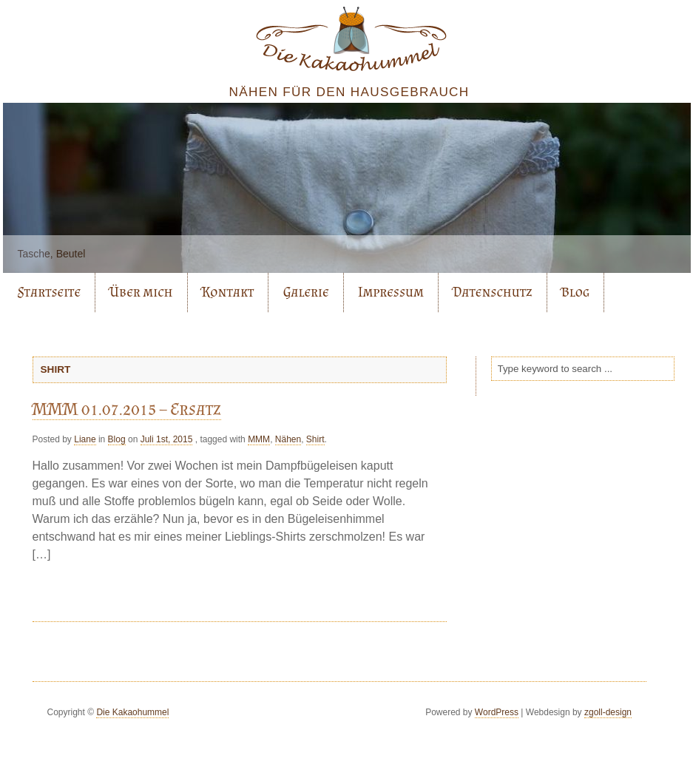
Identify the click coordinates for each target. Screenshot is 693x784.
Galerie (306, 292)
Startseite (49, 292)
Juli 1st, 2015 (167, 439)
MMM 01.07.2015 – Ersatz (127, 409)
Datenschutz (492, 292)
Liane (85, 439)
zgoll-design (608, 712)
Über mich (141, 292)
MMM (259, 439)
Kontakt (228, 292)
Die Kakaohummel (132, 712)
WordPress (497, 712)
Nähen (288, 439)
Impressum (391, 292)
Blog (575, 292)
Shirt (315, 439)
